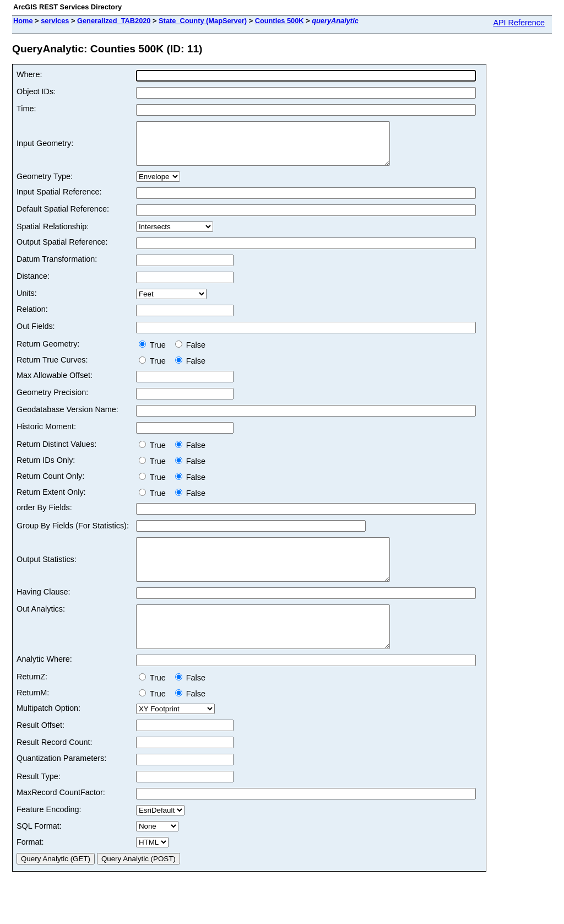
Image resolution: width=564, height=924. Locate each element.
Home (23, 21)
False (190, 353)
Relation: (32, 317)
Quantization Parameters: (61, 783)
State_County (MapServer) (203, 21)
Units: (27, 301)
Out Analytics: (41, 625)
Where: (29, 74)
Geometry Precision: (52, 401)
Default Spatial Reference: (63, 217)
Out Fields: (36, 334)
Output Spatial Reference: (62, 250)
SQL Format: (39, 851)
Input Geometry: (45, 148)
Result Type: (39, 801)
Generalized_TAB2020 (114, 21)
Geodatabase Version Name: (67, 418)
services (55, 21)
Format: (30, 867)
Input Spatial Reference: (59, 200)
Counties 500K (280, 21)
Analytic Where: (44, 684)
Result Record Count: (55, 767)
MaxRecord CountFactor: (61, 817)
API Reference (519, 23)
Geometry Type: (45, 185)
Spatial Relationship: (53, 235)
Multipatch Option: (48, 733)
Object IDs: (36, 91)
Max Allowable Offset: (55, 383)
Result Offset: (40, 750)
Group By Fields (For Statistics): (73, 534)
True (154, 353)
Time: (26, 109)
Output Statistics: (47, 572)
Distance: (33, 284)
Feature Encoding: (49, 834)
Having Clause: (44, 608)
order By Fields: (44, 516)
